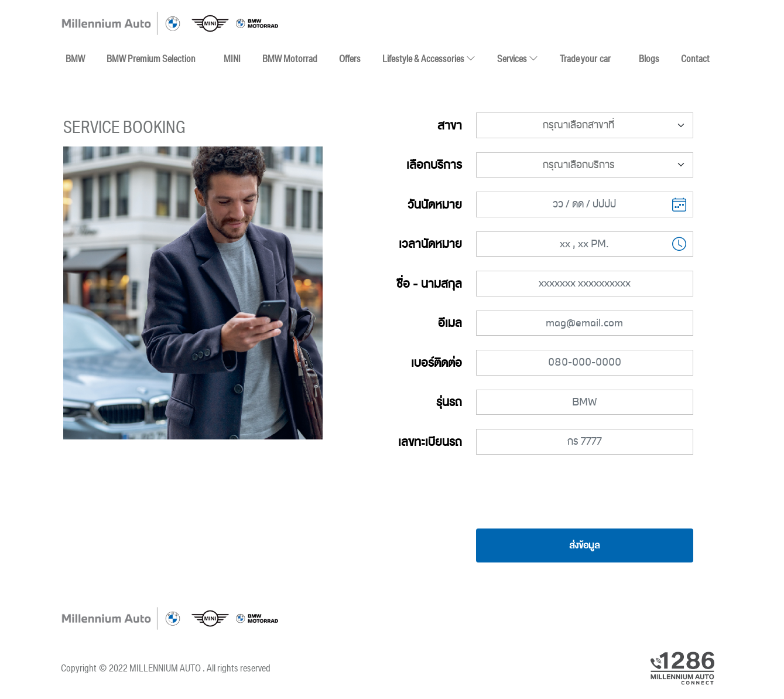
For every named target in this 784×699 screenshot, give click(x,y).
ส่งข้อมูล (584, 545)
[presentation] (584, 492)
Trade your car (585, 59)
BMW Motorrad (290, 59)
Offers (350, 59)
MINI (232, 59)
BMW (75, 59)
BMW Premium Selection (151, 59)
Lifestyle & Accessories (429, 56)
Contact (695, 59)
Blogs (649, 59)
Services (518, 59)
